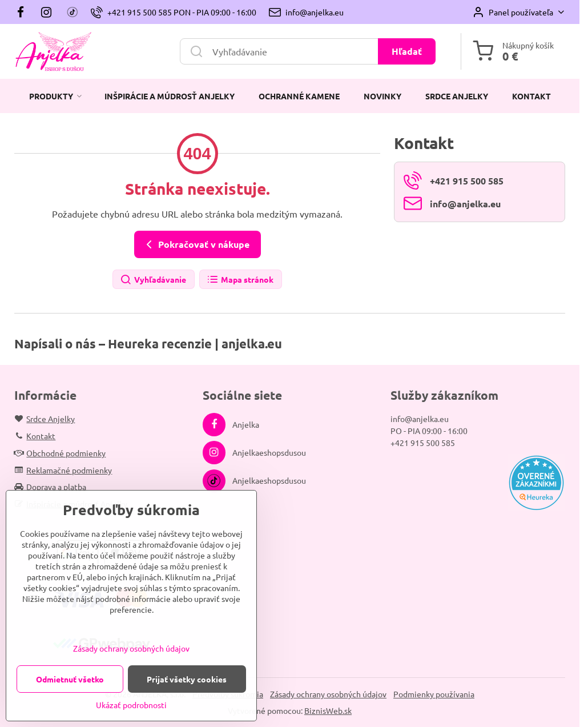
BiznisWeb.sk (328, 710)
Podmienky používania (434, 694)
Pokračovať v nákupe (196, 244)
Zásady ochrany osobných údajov (328, 694)
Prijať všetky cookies (187, 679)
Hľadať (407, 51)
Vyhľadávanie (153, 280)
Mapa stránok (240, 280)
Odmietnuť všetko (70, 679)
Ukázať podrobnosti (131, 705)
